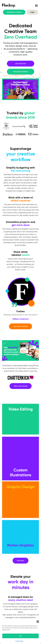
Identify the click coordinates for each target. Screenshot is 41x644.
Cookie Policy (19, 641)
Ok (21, 636)
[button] (38, 622)
